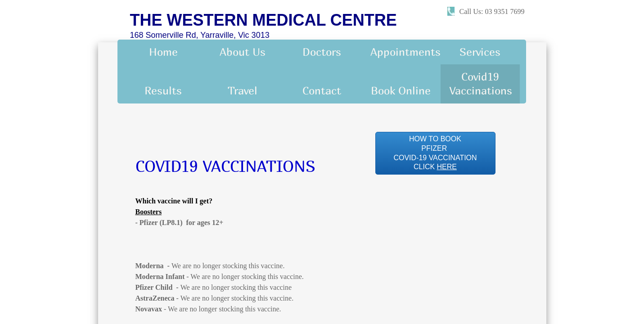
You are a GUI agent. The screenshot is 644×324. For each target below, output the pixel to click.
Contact (322, 90)
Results (163, 90)
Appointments (405, 52)
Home (163, 52)
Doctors (322, 52)
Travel (243, 90)
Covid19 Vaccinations (481, 83)
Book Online (401, 90)
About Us (243, 52)
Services (480, 52)
